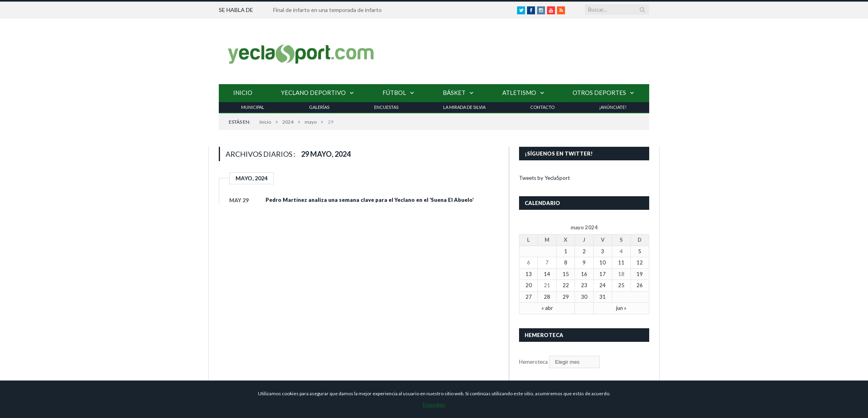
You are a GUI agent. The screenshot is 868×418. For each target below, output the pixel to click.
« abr (547, 308)
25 (621, 285)
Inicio (243, 93)
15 (566, 274)
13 (529, 274)
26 (640, 285)
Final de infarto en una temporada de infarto (327, 10)
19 (640, 274)
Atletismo (519, 93)
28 (547, 297)
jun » (621, 308)
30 (584, 297)
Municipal (253, 107)
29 (566, 297)
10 (602, 262)
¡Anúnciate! (613, 107)
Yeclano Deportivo (313, 93)
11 (621, 262)
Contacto (542, 107)
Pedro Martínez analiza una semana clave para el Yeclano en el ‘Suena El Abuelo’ (370, 200)
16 (584, 274)
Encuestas (386, 107)
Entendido (434, 405)
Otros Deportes (599, 93)
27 (529, 297)
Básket (454, 93)
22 (566, 285)
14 (547, 274)
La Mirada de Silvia (464, 107)
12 (640, 262)
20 (529, 285)
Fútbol (394, 93)
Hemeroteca (533, 362)
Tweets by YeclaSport (544, 178)
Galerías (319, 107)
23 (584, 285)
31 (602, 297)
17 (602, 274)
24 (602, 285)
